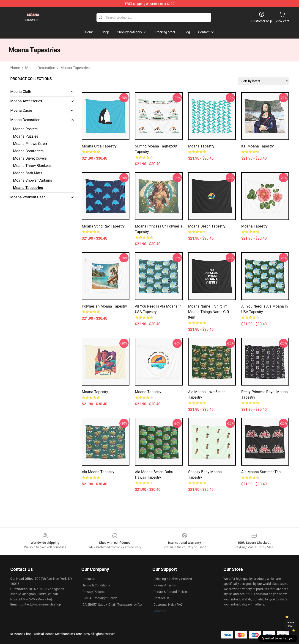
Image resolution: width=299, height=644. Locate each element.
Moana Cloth (21, 92)
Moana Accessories (26, 101)
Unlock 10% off (290, 624)
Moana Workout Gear (27, 197)
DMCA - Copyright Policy (100, 598)
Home (15, 68)
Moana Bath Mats (28, 173)
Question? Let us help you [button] (278, 638)
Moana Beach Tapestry (207, 226)
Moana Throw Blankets (32, 166)
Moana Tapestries (75, 68)
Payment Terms (165, 585)
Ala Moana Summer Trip (261, 472)
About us (89, 579)
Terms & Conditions (96, 585)
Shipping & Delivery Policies (173, 579)
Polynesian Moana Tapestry (104, 306)
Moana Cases (21, 110)
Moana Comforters (28, 151)
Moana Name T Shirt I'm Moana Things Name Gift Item (209, 312)
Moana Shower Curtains (33, 180)
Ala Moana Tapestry (98, 472)
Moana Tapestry (201, 146)
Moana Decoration (40, 68)
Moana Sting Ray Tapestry (103, 226)
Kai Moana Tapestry (258, 146)
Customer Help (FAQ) (169, 605)
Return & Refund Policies (171, 592)
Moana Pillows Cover (30, 144)
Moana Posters (25, 129)
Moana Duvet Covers (30, 158)
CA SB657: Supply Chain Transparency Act (112, 605)
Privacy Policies (93, 592)
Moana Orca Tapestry (99, 146)
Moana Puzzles (26, 136)
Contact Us (161, 598)
